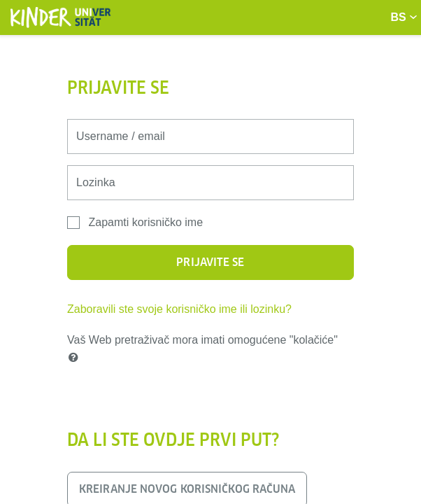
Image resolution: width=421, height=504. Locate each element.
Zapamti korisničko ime (145, 222)
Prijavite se (210, 262)
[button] (76, 358)
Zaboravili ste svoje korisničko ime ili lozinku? (179, 309)
